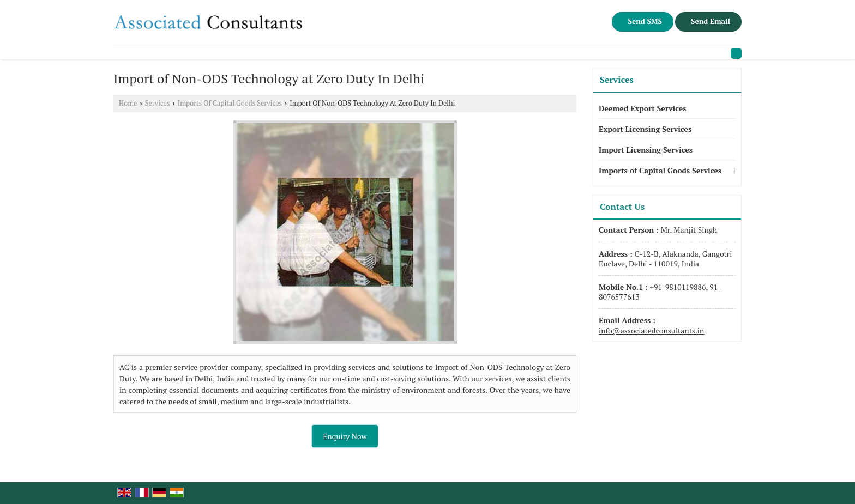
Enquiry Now (345, 436)
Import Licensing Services (646, 150)
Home (128, 103)
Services (158, 103)
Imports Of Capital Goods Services (230, 103)
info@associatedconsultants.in (651, 330)
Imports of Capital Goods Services (660, 170)
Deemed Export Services (643, 108)
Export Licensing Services (645, 129)
